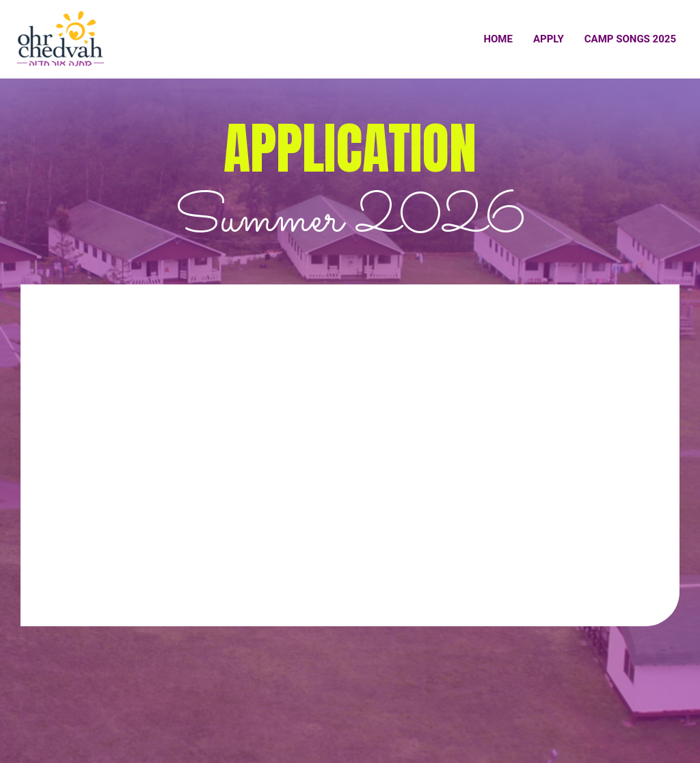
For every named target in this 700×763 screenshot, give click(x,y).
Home (498, 39)
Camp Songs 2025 (630, 39)
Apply (549, 39)
